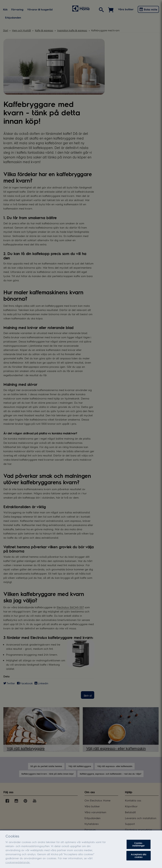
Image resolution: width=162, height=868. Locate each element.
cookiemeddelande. (18, 865)
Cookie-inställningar (139, 848)
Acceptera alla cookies (139, 859)
